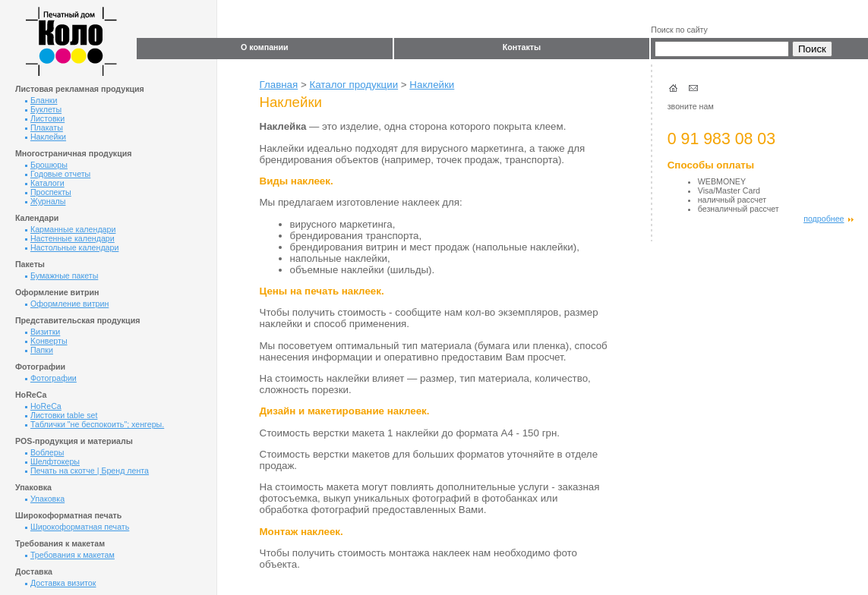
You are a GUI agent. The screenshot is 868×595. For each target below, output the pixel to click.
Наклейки (46, 137)
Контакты (522, 47)
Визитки (43, 332)
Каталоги (45, 183)
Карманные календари (71, 229)
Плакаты (44, 127)
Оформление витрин (67, 304)
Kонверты (46, 341)
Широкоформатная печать (77, 527)
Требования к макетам (70, 555)
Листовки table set (61, 415)
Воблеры (44, 452)
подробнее (828, 219)
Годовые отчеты (58, 174)
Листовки (45, 118)
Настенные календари (70, 238)
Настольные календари (72, 247)
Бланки (41, 100)
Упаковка (45, 499)
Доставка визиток (61, 583)
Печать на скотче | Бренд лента (87, 471)
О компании (265, 47)
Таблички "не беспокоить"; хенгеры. (95, 424)
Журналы (46, 201)
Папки (39, 350)
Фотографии (51, 378)
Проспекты (48, 192)
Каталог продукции (354, 85)
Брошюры (46, 165)
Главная (279, 85)
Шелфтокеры (52, 461)
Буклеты (43, 109)
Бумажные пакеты (62, 275)
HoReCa (43, 406)
